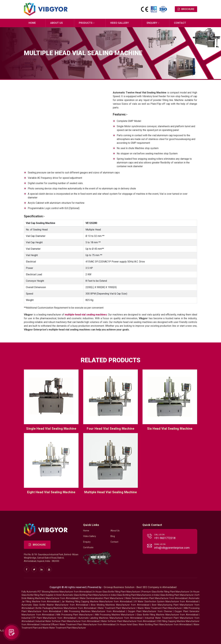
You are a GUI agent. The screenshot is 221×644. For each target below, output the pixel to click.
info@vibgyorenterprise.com (172, 548)
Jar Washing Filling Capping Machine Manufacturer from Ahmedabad (97, 601)
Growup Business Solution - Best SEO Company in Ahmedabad (140, 587)
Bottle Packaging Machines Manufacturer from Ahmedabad (66, 608)
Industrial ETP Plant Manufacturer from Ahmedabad (49, 618)
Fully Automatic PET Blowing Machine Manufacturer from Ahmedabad (57, 592)
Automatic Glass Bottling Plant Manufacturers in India (89, 595)
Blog (113, 536)
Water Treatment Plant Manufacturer (117, 608)
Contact (180, 23)
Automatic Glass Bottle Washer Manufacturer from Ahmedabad (55, 605)
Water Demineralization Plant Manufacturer (102, 598)
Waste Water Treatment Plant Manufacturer (160, 608)
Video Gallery (119, 23)
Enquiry (152, 23)
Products (86, 23)
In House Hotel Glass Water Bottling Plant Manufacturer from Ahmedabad (155, 624)
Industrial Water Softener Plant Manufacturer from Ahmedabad (68, 621)
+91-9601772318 (165, 538)
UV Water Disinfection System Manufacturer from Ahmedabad (166, 601)
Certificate (88, 547)
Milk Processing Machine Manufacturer (115, 614)
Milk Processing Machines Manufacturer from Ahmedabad (95, 611)
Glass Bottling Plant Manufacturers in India (138, 595)
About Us (56, 23)
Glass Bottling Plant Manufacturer (177, 595)
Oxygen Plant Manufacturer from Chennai (150, 611)
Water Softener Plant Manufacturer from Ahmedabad (128, 621)
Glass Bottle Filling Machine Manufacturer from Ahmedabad (167, 614)
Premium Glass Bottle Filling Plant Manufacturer (166, 592)
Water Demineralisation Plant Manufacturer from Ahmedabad (156, 598)
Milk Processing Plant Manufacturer (75, 614)
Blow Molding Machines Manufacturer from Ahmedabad (120, 605)
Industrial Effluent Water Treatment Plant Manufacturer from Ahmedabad (78, 624)
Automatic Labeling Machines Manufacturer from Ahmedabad (110, 618)
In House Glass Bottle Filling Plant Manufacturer (117, 592)
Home (32, 23)
